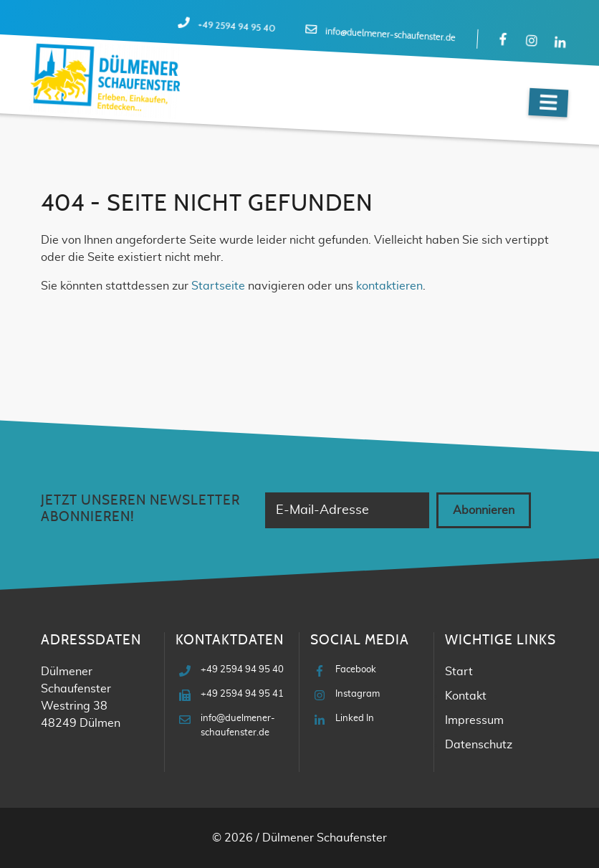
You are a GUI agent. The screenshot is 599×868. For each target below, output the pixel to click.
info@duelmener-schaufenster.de (390, 35)
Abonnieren (484, 510)
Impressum (474, 720)
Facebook (356, 670)
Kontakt (466, 696)
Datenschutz (479, 745)
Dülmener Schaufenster (325, 838)
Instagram (358, 694)
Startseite (218, 286)
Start (459, 672)
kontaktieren (389, 286)
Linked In (355, 719)
